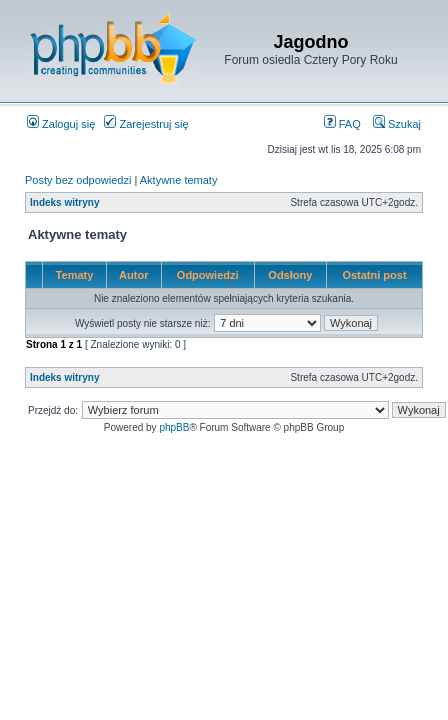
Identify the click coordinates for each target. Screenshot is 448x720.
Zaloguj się (61, 124)
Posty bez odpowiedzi (78, 180)
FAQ (342, 124)
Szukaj (397, 124)
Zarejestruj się (146, 124)
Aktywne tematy (179, 180)
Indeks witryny (64, 202)
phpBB (174, 427)
